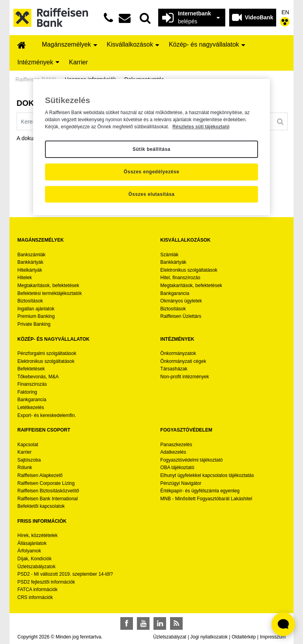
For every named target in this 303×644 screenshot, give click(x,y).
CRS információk (35, 597)
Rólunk (25, 468)
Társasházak (174, 369)
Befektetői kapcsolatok (41, 506)
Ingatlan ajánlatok (36, 309)
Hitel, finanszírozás (180, 278)
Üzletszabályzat (170, 637)
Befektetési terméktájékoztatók (50, 293)
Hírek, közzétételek (37, 535)
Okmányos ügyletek (181, 301)
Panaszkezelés (176, 445)
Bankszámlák (31, 255)
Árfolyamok (29, 551)
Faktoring (27, 392)
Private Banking (34, 324)
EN (285, 12)
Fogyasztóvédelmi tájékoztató (191, 460)
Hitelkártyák (30, 270)
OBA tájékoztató (178, 468)
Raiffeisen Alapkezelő (40, 475)
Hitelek (25, 278)
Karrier (24, 452)
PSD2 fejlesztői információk (46, 582)
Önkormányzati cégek (183, 361)
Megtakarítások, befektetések (48, 285)
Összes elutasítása (151, 194)
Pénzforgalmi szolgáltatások (47, 353)
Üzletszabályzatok (36, 567)
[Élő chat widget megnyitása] (283, 624)
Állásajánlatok (32, 543)
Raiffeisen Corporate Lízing (46, 483)
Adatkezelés (173, 452)
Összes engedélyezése (152, 172)
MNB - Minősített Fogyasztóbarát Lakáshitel (206, 499)
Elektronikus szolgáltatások (189, 270)
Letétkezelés (31, 407)
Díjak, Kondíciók (35, 559)
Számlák (169, 255)
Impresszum (273, 637)
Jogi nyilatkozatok (209, 637)
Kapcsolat (28, 445)
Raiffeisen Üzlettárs (181, 316)
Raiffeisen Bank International (48, 499)
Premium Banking (36, 316)
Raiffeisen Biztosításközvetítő (48, 491)
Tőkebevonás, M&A (38, 377)
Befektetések (31, 369)
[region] (151, 147)
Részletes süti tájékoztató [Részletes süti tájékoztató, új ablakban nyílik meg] (201, 127)
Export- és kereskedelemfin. (47, 415)
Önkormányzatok (178, 353)
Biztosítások (30, 301)
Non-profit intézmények (184, 377)
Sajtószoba (29, 460)
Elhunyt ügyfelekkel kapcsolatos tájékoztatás (207, 475)
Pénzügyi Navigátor (181, 483)
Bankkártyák (30, 262)
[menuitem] (22, 46)
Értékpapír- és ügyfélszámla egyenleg (200, 491)
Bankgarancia (175, 293)
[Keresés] (280, 122)
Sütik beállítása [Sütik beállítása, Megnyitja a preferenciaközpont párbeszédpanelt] (151, 149)
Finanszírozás (32, 384)
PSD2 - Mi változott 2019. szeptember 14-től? (65, 574)
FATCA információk (37, 590)
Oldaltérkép (244, 637)
